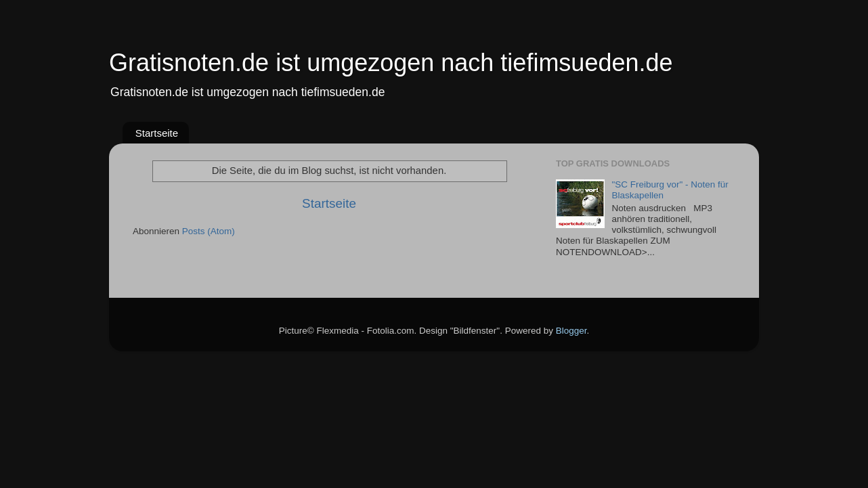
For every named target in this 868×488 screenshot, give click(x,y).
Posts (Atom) (209, 231)
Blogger (571, 331)
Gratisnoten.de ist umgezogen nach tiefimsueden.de (391, 63)
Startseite (157, 133)
